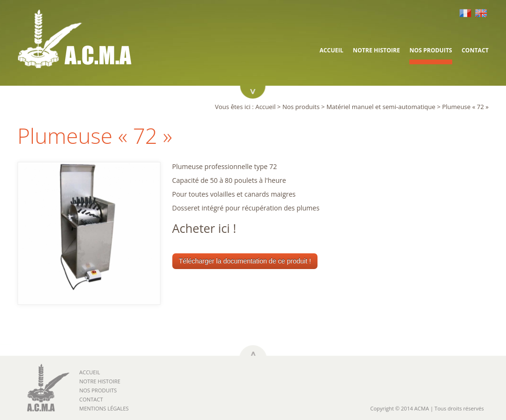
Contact (475, 50)
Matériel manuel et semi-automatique (381, 107)
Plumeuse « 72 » (466, 107)
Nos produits (431, 50)
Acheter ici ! (204, 228)
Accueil (331, 50)
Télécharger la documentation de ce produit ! (245, 261)
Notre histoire (376, 50)
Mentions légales (104, 408)
